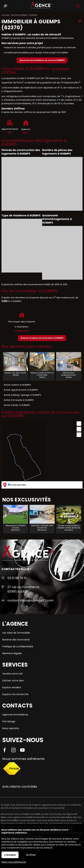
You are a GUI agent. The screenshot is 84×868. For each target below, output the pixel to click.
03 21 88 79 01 (17, 578)
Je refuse (31, 855)
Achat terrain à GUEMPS (17, 405)
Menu (6, 5)
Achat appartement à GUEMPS (21, 390)
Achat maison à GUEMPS (17, 385)
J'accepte (10, 855)
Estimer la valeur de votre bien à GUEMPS (42, 338)
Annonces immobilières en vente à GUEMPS (42, 60)
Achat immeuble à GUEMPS (19, 400)
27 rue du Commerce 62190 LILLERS (23, 589)
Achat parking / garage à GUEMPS (22, 395)
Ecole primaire (14, 485)
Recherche (78, 6)
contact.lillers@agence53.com (30, 600)
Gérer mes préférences (14, 862)
